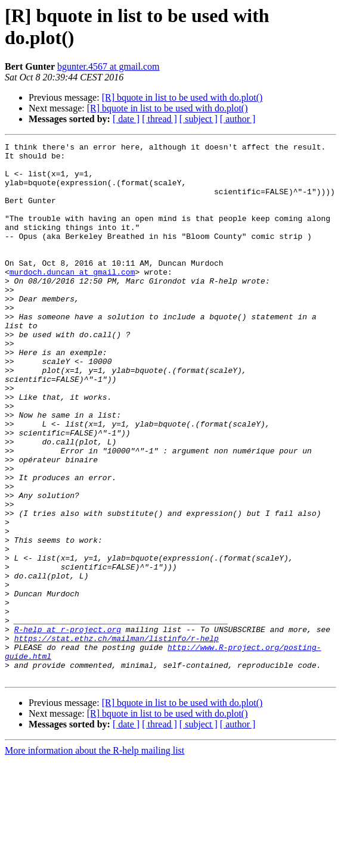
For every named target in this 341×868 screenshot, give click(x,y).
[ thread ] (159, 119)
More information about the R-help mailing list (94, 858)
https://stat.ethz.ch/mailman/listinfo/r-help (117, 738)
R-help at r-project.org (68, 727)
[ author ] (238, 119)
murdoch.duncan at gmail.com (72, 298)
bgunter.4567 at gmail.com (108, 66)
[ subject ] (199, 119)
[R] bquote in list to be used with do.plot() (182, 97)
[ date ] (126, 119)
